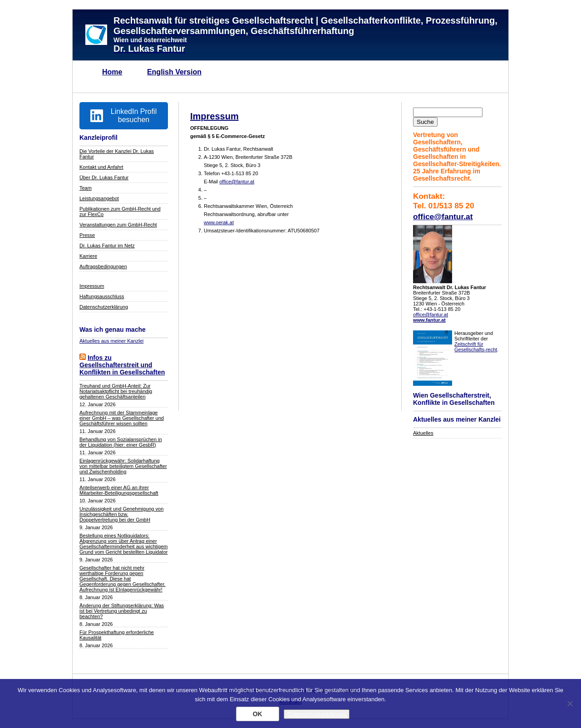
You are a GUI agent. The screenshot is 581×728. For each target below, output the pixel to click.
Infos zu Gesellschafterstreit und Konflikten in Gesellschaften (122, 365)
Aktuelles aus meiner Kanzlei (111, 341)
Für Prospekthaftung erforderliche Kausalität (117, 635)
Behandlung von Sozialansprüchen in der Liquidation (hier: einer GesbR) (121, 442)
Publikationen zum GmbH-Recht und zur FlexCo (120, 212)
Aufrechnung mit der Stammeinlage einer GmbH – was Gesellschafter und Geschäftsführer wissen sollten (122, 418)
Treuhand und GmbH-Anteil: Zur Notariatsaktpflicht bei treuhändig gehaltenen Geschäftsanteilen (116, 391)
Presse (87, 235)
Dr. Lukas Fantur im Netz (107, 246)
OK (258, 714)
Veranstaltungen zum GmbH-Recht (118, 225)
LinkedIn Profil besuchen (123, 116)
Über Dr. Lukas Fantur (104, 177)
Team (86, 188)
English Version (174, 72)
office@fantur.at (443, 216)
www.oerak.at (219, 222)
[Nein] (570, 703)
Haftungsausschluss (102, 296)
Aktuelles (423, 433)
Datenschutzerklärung (104, 307)
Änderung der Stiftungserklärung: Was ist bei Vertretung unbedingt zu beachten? (122, 611)
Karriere (88, 256)
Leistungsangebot (99, 198)
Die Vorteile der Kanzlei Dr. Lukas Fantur (117, 154)
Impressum (92, 286)
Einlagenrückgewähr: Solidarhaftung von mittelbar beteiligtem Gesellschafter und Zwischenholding (123, 466)
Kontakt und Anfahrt (101, 167)
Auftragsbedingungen (103, 266)
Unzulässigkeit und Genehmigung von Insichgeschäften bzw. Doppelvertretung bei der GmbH (121, 514)
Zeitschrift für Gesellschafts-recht (476, 347)
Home (112, 72)
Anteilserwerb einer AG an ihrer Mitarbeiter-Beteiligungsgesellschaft (119, 490)
